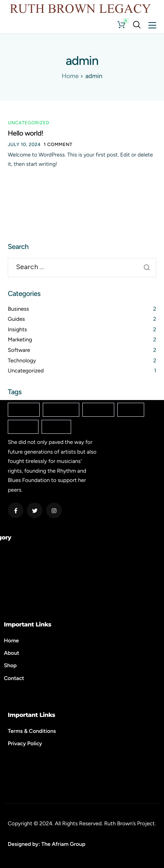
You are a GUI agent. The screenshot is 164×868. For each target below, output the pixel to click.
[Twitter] (35, 510)
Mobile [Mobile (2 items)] (131, 410)
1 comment (58, 144)
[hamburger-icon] (152, 25)
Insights (17, 330)
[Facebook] (16, 510)
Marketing (20, 340)
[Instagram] (54, 510)
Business (18, 309)
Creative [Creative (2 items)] (24, 410)
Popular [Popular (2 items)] (23, 427)
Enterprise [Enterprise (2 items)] (61, 410)
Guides (16, 319)
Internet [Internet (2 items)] (98, 410)
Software (19, 350)
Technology (22, 361)
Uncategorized (29, 123)
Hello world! (26, 133)
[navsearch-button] (137, 25)
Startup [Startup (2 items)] (56, 427)
